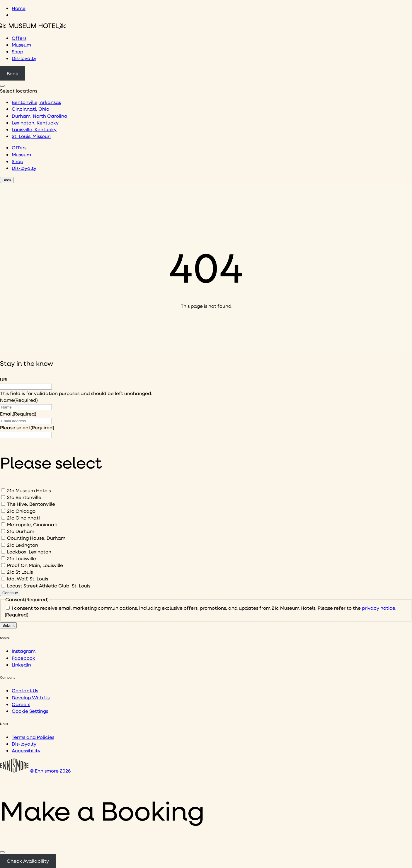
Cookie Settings (30, 711)
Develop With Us (31, 697)
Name (19, 400)
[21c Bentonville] (3, 497)
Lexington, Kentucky (35, 123)
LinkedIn (21, 665)
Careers (21, 704)
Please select (27, 427)
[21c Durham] (3, 531)
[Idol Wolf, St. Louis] (3, 579)
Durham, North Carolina (40, 116)
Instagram (24, 651)
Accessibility (26, 750)
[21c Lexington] (3, 545)
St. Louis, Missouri (31, 136)
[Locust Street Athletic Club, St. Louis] (3, 586)
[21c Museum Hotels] (3, 490)
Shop (17, 51)
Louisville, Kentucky (34, 129)
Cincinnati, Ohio (30, 109)
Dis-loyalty (24, 58)
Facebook (23, 658)
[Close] (2, 852)
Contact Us (25, 690)
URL (4, 379)
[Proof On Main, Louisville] (3, 565)
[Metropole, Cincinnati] (3, 524)
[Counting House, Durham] (3, 538)
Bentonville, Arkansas (36, 102)
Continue (10, 593)
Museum (21, 45)
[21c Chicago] (3, 511)
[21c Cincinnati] (3, 518)
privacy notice (379, 608)
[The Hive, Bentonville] (3, 504)
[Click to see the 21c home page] (33, 26)
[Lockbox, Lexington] (3, 552)
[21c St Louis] (3, 572)
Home (19, 8)
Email (18, 414)
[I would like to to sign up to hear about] (26, 435)
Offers (19, 38)
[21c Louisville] (3, 558)
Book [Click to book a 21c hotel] (12, 73)
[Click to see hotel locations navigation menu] (2, 86)
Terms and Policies (33, 737)
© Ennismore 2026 (35, 771)
